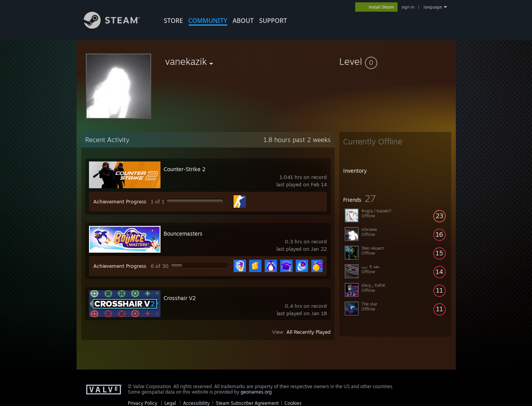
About (243, 21)
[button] (395, 61)
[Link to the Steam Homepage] (118, 27)
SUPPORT (273, 21)
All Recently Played (309, 332)
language (433, 7)
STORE (174, 21)
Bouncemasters (183, 233)
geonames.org (256, 392)
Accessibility (196, 403)
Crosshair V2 (180, 298)
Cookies (293, 403)
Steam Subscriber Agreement (247, 403)
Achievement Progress (120, 201)
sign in (408, 7)
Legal (170, 403)
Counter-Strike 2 (185, 169)
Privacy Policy (143, 403)
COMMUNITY (208, 21)
